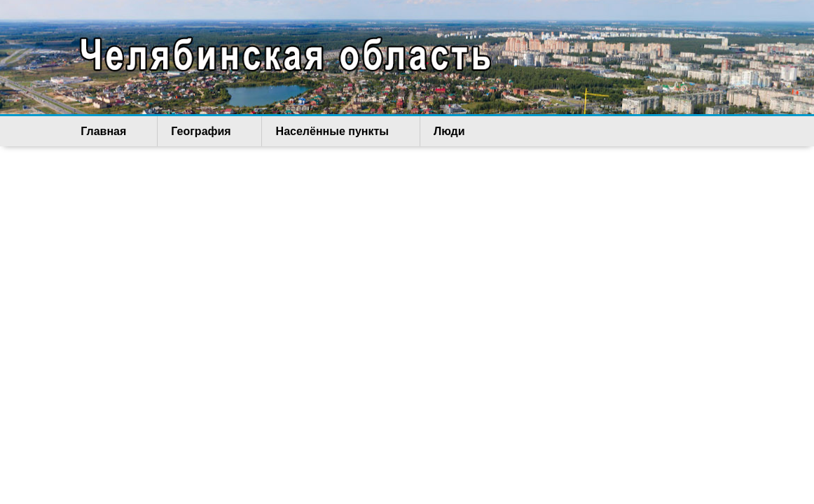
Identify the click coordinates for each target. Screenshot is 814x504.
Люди (392, 131)
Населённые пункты (294, 131)
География (181, 131)
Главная (103, 131)
